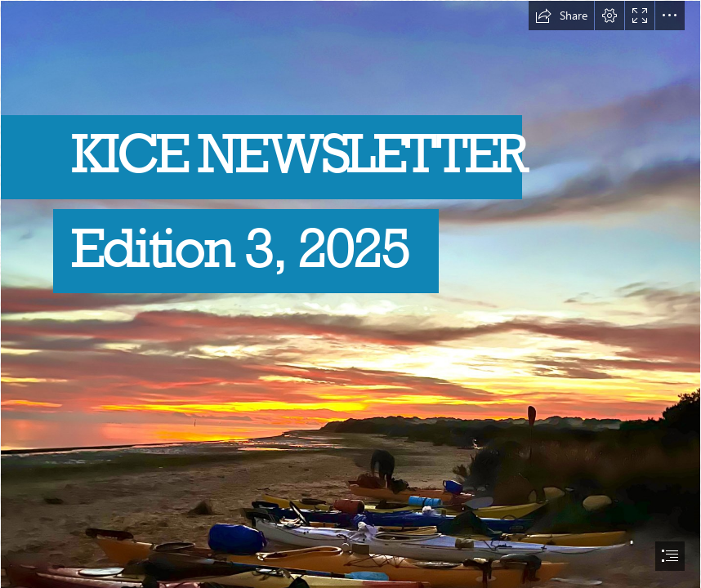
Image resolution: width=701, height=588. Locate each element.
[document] (350, 294)
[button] (561, 16)
